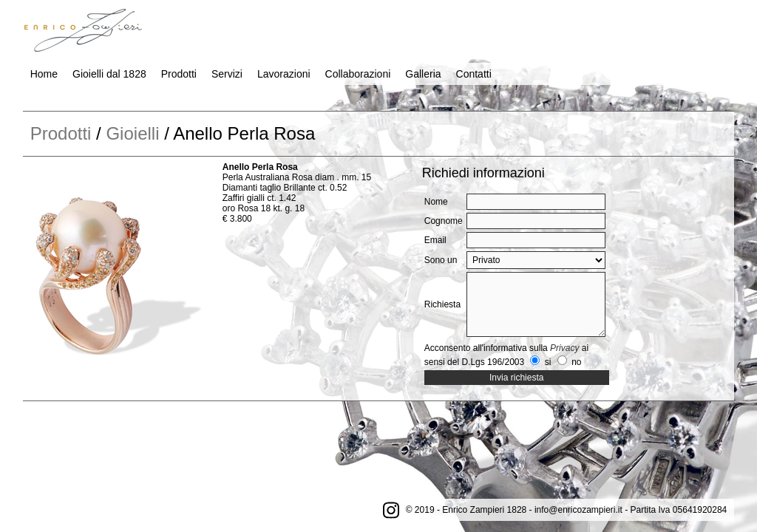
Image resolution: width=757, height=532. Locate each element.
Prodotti (179, 74)
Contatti (474, 74)
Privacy (564, 348)
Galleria (423, 74)
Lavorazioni (284, 74)
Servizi (227, 74)
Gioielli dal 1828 (109, 74)
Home (44, 74)
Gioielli (132, 133)
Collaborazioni (358, 74)
